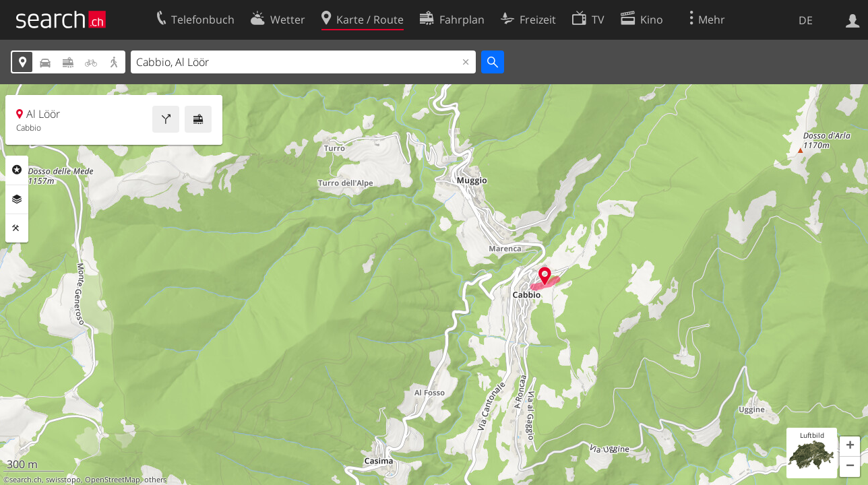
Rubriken (17, 170)
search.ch (26, 480)
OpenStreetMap (113, 480)
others (155, 480)
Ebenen (17, 199)
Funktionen (17, 228)
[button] (850, 447)
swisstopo (63, 480)
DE (806, 20)
